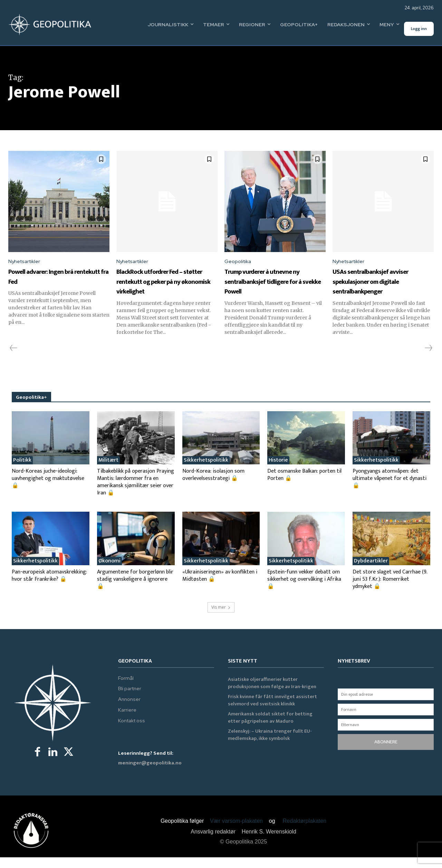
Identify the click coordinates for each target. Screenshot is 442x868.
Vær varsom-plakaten (236, 832)
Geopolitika (239, 262)
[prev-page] (14, 359)
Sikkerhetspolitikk (206, 471)
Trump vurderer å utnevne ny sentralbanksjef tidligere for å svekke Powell (274, 287)
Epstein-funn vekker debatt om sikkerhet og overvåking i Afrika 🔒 (304, 590)
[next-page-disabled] (428, 359)
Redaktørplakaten (305, 832)
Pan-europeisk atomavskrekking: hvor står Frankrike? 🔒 (49, 587)
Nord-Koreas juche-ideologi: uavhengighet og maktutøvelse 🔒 (48, 489)
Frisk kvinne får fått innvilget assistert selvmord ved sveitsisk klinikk (272, 711)
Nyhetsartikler (26, 262)
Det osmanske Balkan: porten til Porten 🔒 (304, 486)
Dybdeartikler (371, 572)
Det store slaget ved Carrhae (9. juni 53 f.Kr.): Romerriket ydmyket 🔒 (390, 590)
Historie (278, 471)
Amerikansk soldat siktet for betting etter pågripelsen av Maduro (270, 729)
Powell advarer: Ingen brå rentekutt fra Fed (56, 277)
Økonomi (109, 572)
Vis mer (221, 618)
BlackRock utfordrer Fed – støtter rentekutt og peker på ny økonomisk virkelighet (167, 287)
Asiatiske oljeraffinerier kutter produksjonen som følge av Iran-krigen (272, 694)
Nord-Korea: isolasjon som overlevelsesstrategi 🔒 (213, 486)
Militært (108, 471)
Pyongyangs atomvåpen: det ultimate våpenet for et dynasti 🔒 (390, 489)
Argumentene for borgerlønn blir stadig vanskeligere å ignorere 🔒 (135, 590)
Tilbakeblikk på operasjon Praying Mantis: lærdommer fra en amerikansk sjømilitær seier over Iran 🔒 (136, 493)
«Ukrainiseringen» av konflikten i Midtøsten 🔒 (220, 587)
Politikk (22, 471)
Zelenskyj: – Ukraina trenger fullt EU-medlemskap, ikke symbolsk (270, 746)
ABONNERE (386, 753)
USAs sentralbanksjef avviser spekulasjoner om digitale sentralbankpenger (381, 287)
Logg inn (419, 29)
